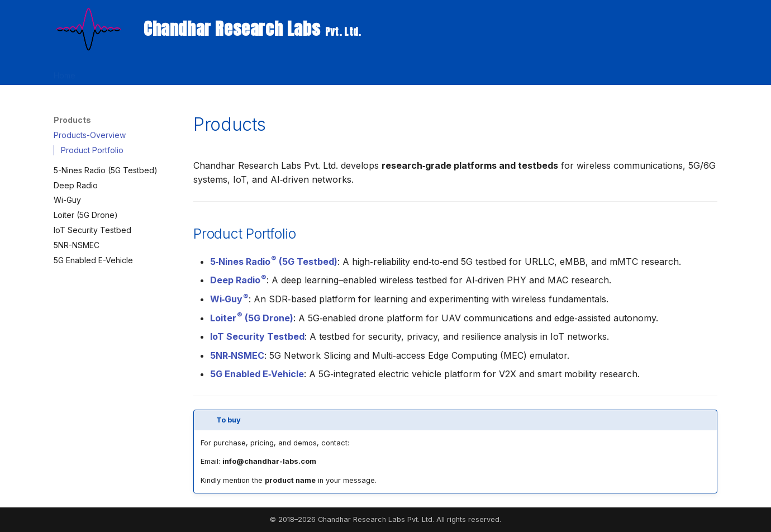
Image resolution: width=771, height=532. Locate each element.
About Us (509, 72)
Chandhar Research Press (345, 72)
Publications (261, 72)
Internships (426, 72)
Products (154, 72)
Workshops (205, 72)
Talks (469, 72)
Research (106, 72)
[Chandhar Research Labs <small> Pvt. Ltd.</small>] (87, 29)
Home (65, 72)
